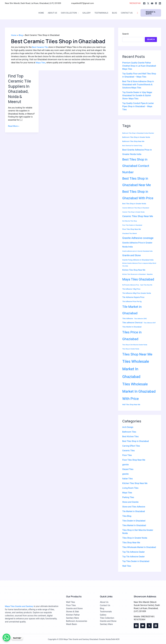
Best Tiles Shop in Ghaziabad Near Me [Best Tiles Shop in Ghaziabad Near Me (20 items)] (137, 182)
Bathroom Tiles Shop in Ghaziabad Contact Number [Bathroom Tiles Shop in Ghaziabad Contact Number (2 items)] (138, 133)
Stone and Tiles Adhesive (134, 507)
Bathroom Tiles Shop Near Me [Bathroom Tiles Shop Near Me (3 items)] (133, 141)
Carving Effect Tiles (131, 446)
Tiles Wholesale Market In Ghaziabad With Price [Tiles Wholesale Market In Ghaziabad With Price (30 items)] (139, 391)
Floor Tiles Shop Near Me (134, 460)
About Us (53, 13)
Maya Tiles (52, 63)
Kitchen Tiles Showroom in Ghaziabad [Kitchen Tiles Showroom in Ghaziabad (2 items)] (134, 274)
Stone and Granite (131, 502)
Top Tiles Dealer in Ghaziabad (136, 561)
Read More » (14, 126)
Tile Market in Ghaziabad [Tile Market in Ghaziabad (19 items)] (132, 310)
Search (125, 34)
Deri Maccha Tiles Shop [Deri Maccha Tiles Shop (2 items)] (130, 221)
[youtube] (143, 626)
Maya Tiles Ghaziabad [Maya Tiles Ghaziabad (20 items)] (138, 279)
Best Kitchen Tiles (131, 437)
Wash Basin (71, 624)
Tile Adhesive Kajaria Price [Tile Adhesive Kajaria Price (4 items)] (133, 297)
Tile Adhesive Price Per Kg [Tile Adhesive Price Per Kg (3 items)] (132, 302)
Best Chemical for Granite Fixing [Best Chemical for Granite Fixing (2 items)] (132, 146)
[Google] (156, 3)
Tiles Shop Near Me (131, 543)
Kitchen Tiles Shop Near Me (135, 483)
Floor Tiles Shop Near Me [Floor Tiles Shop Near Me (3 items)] (132, 229)
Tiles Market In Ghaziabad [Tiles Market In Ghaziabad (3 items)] (132, 327)
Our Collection (70, 13)
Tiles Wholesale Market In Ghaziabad (139, 547)
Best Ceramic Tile (41, 47)
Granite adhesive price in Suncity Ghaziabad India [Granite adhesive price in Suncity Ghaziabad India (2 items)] (137, 251)
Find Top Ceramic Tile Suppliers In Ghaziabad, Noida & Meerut (20, 89)
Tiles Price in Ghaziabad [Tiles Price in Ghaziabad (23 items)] (132, 336)
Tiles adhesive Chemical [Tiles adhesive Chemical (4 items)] (132, 323)
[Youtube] (152, 3)
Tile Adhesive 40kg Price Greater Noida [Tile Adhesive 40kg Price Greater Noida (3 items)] (137, 293)
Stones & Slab (72, 611)
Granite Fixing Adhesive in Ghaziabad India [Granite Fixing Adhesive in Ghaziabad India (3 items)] (138, 260)
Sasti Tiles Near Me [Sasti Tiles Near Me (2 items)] (146, 285)
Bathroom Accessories (77, 621)
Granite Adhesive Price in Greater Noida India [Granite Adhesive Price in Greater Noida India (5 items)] (137, 245)
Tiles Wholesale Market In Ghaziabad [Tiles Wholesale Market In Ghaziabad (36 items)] (136, 369)
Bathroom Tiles (129, 432)
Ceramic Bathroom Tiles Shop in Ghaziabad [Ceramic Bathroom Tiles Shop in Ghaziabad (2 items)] (136, 208)
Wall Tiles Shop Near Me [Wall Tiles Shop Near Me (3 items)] (131, 405)
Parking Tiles (128, 497)
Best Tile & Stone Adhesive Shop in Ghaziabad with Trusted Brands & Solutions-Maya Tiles (138, 85)
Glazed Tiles (128, 469)
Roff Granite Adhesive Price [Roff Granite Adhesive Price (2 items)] (131, 285)
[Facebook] (144, 3)
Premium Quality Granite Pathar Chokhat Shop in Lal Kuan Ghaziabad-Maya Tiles (140, 66)
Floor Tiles (127, 455)
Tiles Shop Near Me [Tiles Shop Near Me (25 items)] (137, 354)
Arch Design (128, 427)
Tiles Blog (127, 516)
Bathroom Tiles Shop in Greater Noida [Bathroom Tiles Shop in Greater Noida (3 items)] (136, 137)
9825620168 (134, 3)
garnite (126, 465)
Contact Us (131, 13)
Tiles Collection (107, 617)
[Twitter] (148, 3)
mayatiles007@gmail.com (83, 3)
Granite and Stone (74, 608)
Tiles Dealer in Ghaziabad (134, 521)
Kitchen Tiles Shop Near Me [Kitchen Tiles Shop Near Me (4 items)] (134, 270)
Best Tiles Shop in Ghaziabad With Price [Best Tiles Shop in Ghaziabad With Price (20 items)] (138, 195)
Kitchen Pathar (73, 614)
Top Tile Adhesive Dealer (134, 552)
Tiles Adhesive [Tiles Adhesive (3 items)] (128, 319)
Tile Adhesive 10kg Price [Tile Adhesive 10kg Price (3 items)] (131, 289)
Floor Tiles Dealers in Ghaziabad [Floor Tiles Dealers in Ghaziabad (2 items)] (132, 225)
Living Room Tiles (130, 488)
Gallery (89, 13)
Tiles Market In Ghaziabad (134, 526)
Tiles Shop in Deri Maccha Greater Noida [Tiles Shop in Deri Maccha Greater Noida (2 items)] (135, 345)
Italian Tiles (128, 479)
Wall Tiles (127, 566)
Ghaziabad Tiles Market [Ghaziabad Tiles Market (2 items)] (130, 234)
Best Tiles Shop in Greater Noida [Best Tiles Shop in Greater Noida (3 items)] (134, 204)
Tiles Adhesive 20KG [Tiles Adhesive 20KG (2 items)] (140, 319)
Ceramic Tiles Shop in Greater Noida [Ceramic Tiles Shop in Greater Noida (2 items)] (133, 212)
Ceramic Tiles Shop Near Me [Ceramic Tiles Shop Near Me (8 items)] (138, 216)
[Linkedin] (160, 3)
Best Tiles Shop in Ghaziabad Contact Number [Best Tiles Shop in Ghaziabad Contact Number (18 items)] (136, 166)
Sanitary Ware (72, 617)
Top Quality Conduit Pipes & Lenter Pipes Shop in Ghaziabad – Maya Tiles (138, 106)
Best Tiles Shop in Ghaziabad (136, 441)
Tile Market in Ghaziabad (134, 511)
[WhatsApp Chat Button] (7, 638)
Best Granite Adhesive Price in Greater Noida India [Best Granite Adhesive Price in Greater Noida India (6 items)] (137, 152)
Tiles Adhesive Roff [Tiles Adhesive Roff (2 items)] (150, 323)
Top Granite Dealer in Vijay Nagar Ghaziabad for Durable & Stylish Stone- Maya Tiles (137, 95)
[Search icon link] (142, 13)
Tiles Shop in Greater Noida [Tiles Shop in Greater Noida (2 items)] (131, 349)
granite (125, 474)
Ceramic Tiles (129, 451)
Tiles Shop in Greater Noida (135, 538)
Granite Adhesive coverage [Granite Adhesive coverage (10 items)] (138, 238)
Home (41, 13)
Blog (118, 13)
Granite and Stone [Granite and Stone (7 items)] (131, 255)
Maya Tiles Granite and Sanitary (20, 606)
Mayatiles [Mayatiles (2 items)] (150, 274)
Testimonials (104, 13)
